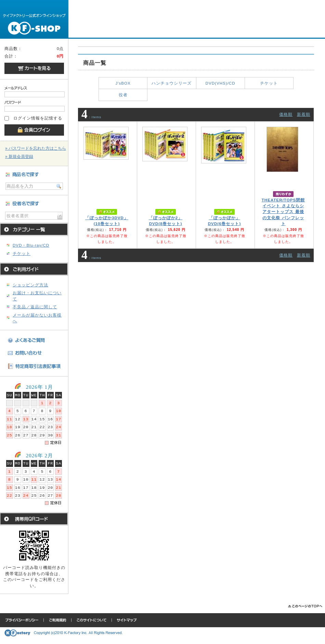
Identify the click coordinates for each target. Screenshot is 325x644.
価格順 (286, 114)
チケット (22, 253)
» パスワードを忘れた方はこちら (36, 148)
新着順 (304, 114)
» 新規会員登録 (19, 157)
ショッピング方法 (30, 285)
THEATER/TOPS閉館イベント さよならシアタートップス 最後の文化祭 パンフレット (283, 212)
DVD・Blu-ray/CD (31, 245)
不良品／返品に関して (35, 307)
